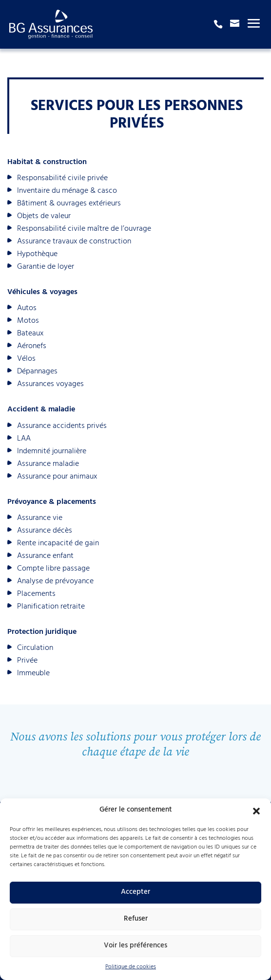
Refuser (136, 919)
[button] (256, 811)
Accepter (135, 893)
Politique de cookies (131, 967)
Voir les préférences (135, 946)
